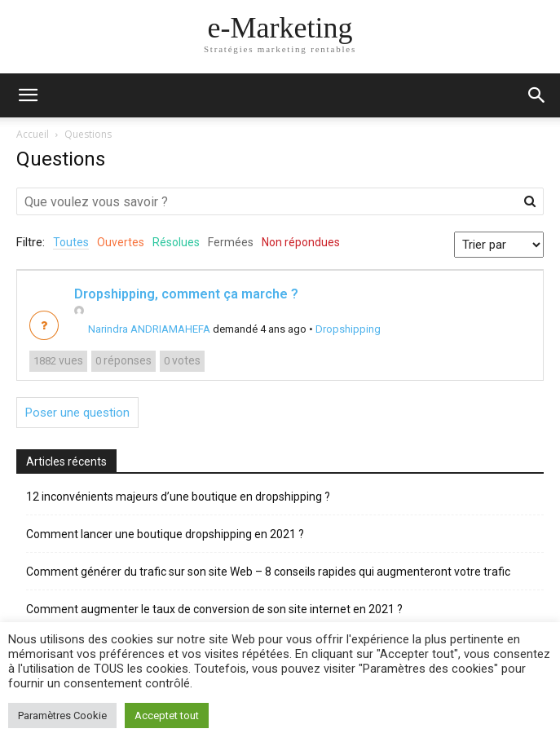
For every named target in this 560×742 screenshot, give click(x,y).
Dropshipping (348, 329)
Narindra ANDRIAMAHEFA (142, 329)
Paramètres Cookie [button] (62, 715)
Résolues (176, 242)
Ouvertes (121, 242)
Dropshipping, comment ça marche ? (186, 294)
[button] (537, 95)
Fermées (231, 242)
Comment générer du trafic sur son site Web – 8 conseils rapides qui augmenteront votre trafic (268, 572)
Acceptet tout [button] (167, 715)
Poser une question (77, 413)
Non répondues (301, 242)
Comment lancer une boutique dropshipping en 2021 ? (165, 534)
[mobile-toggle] (28, 95)
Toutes (71, 242)
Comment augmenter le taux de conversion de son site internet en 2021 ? (214, 609)
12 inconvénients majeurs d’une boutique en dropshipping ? (178, 497)
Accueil (33, 134)
